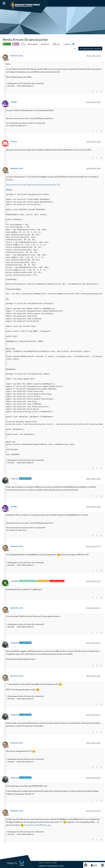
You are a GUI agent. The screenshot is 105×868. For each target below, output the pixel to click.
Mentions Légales (51, 863)
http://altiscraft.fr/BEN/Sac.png (38, 825)
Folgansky (15, 479)
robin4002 (14, 581)
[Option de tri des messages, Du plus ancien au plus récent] (75, 49)
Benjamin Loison (17, 56)
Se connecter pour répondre (90, 49)
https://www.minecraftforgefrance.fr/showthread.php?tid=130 (33, 185)
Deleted (14, 141)
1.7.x (16, 44)
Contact (41, 863)
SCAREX (14, 102)
